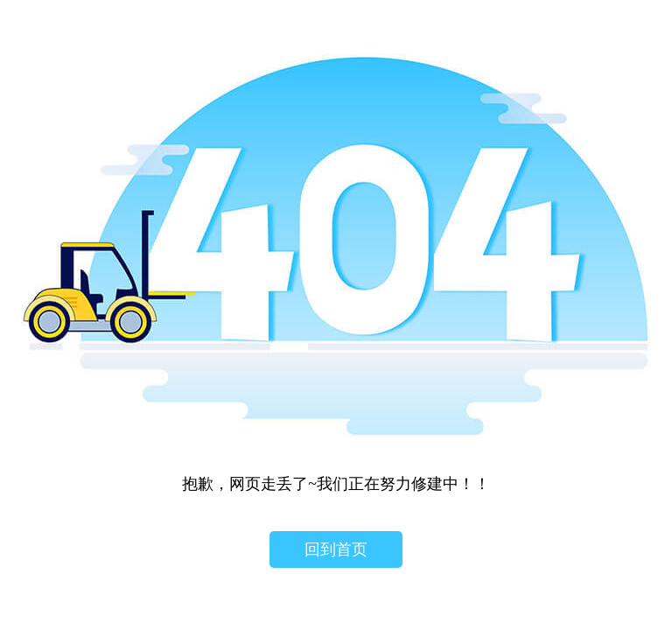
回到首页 (336, 549)
